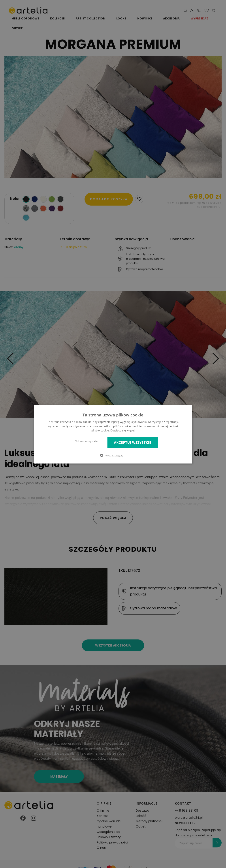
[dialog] (113, 434)
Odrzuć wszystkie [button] (86, 441)
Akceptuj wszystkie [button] (133, 443)
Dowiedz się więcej (122, 430)
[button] (113, 455)
